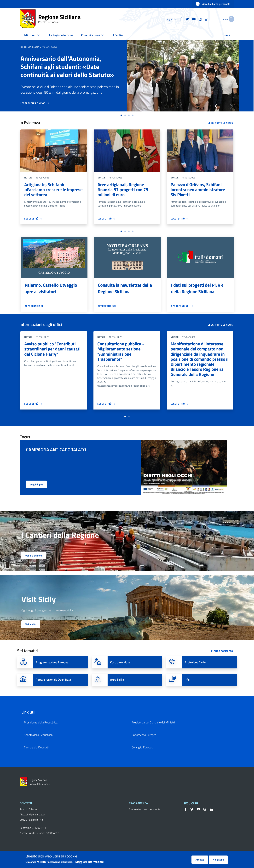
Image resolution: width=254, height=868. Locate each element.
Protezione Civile (195, 663)
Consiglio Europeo (142, 749)
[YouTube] (188, 19)
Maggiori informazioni (89, 862)
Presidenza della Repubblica (41, 724)
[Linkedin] (201, 19)
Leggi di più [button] (36, 486)
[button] (230, 19)
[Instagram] (195, 19)
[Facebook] (175, 19)
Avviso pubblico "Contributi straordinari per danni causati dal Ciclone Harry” (52, 350)
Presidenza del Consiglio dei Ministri (153, 724)
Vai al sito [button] (31, 625)
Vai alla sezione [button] (34, 557)
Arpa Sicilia (117, 681)
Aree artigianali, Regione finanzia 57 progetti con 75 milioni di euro (124, 190)
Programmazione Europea (52, 663)
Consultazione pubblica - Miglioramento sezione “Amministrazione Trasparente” (121, 352)
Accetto (200, 860)
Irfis (187, 681)
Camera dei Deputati (36, 749)
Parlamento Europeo (144, 736)
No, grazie (218, 860)
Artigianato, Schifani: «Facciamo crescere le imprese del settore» (46, 190)
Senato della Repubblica (38, 736)
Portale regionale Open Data (53, 681)
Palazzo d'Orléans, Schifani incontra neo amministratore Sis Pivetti (198, 190)
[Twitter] (182, 19)
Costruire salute (120, 663)
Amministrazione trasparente (145, 810)
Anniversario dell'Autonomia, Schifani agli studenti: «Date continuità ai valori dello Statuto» (67, 67)
